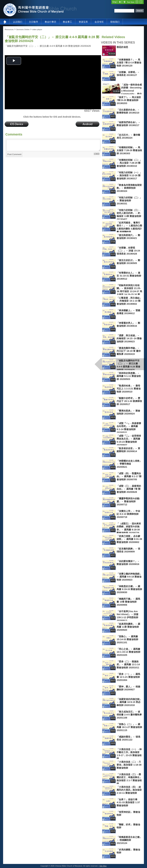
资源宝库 (83, 22)
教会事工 (67, 22)
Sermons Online (23, 29)
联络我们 (115, 22)
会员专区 (99, 22)
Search (140, 11)
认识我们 (18, 22)
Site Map (103, 866)
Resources (9, 29)
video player (37, 29)
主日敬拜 (33, 22)
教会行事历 (50, 22)
